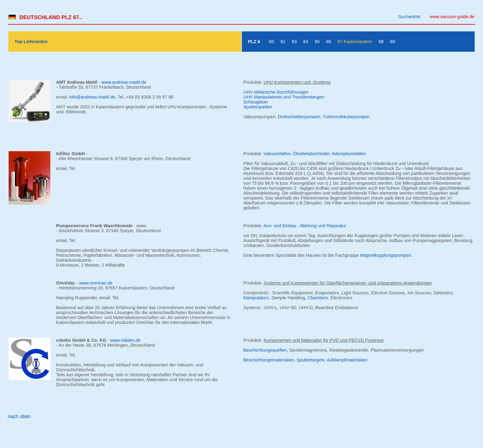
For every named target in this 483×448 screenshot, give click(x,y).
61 (283, 42)
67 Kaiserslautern (355, 42)
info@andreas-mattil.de (92, 97)
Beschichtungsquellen (265, 350)
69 (392, 42)
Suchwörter (410, 17)
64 (306, 42)
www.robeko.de (126, 340)
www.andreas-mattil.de (124, 82)
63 (294, 42)
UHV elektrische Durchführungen (276, 92)
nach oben (19, 416)
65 (317, 42)
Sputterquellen (258, 107)
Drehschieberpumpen (299, 117)
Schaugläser (256, 102)
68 (381, 42)
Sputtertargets (311, 360)
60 (271, 42)
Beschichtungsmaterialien (269, 360)
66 (329, 42)
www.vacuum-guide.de (452, 17)
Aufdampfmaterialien (347, 360)
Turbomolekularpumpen (346, 117)
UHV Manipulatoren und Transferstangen (284, 97)
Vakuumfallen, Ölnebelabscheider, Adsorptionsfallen (315, 154)
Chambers (318, 298)
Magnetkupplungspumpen (386, 255)
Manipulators (256, 298)
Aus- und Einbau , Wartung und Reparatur (305, 226)
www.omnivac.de (96, 283)
